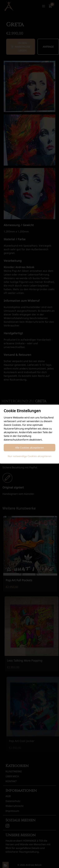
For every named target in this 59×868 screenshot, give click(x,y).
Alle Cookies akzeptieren (30, 448)
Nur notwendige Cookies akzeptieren (30, 456)
